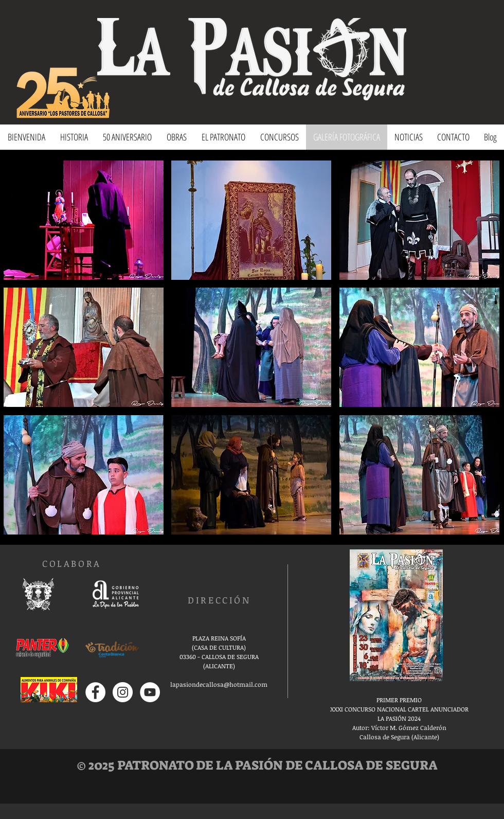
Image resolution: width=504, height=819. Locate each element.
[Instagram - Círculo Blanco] (123, 692)
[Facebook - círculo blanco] (95, 692)
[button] (84, 220)
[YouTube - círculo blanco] (150, 692)
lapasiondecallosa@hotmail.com (219, 684)
